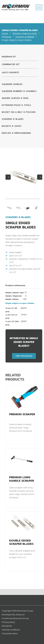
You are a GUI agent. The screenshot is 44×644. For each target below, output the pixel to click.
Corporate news (10, 634)
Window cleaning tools (25, 33)
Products (7, 37)
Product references (15, 285)
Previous (8, 177)
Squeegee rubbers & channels (19, 91)
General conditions (11, 630)
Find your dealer (24, 356)
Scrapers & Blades (25, 37)
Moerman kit (9, 57)
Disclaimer (7, 626)
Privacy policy (8, 622)
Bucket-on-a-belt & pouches (19, 112)
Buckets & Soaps (12, 126)
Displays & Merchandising (16, 133)
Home (5, 33)
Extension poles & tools (16, 105)
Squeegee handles (12, 84)
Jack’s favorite (10, 72)
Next (40, 177)
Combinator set (11, 64)
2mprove (20, 615)
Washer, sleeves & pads (15, 98)
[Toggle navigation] (39, 7)
